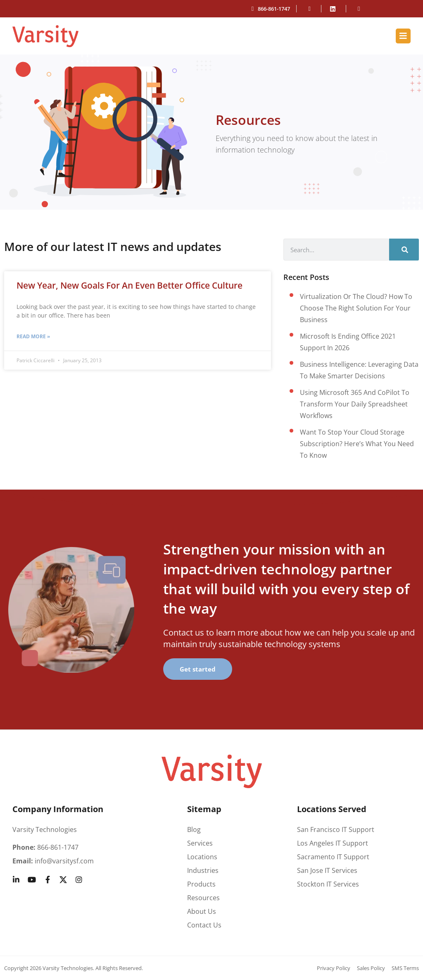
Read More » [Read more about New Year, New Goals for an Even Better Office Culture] (33, 336)
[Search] (404, 250)
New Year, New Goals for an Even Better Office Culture (130, 285)
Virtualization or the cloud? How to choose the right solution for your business (356, 308)
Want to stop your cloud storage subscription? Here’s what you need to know (357, 444)
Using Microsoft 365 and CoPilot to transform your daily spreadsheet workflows (355, 404)
